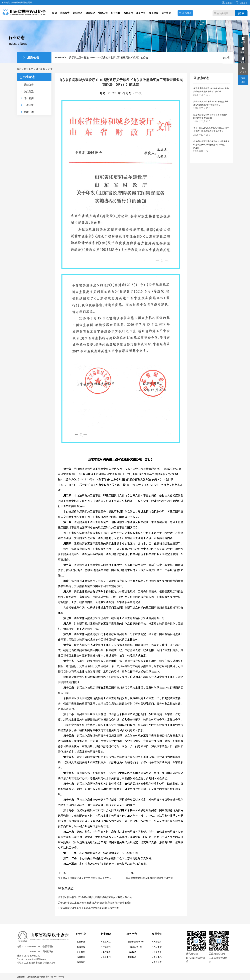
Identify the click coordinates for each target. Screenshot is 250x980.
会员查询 (157, 952)
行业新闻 (106, 947)
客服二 (243, 59)
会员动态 (157, 962)
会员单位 (154, 13)
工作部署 (106, 952)
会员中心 (157, 957)
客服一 (243, 49)
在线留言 (242, 3)
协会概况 (80, 942)
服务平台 (141, 13)
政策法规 (90, 13)
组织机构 (80, 952)
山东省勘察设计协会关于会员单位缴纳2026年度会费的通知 (89, 908)
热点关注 (106, 942)
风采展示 (128, 13)
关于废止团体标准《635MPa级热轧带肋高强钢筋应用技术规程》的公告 (102, 57)
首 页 (54, 13)
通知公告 (65, 13)
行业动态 (78, 13)
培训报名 (131, 957)
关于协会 (166, 13)
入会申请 (157, 947)
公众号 (243, 69)
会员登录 (185, 13)
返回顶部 (243, 80)
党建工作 (103, 13)
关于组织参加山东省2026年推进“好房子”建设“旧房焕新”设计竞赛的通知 (95, 903)
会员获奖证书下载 (135, 942)
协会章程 (80, 947)
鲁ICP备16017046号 (55, 977)
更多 (226, 58)
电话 (243, 39)
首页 (19, 69)
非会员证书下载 (134, 947)
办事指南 (80, 957)
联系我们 (228, 3)
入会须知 (157, 942)
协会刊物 (116, 13)
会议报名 (131, 952)
